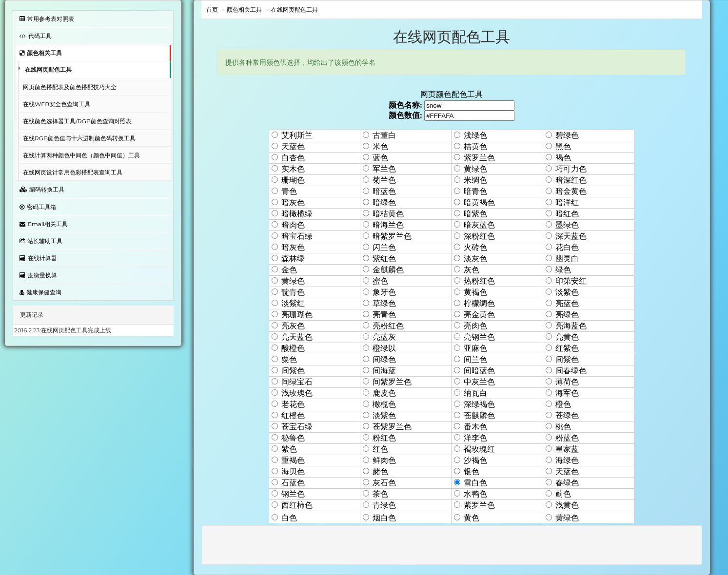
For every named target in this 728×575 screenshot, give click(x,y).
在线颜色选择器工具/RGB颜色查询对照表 (77, 121)
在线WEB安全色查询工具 (57, 104)
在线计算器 (38, 258)
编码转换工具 (42, 189)
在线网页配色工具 (48, 69)
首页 (212, 10)
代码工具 (36, 36)
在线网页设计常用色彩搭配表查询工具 (73, 172)
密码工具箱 (38, 207)
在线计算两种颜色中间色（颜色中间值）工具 (81, 155)
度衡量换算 (38, 275)
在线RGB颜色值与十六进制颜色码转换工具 (79, 138)
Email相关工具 (44, 224)
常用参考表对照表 (47, 19)
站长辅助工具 (41, 241)
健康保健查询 (40, 292)
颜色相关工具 (41, 53)
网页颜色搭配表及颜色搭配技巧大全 (70, 87)
